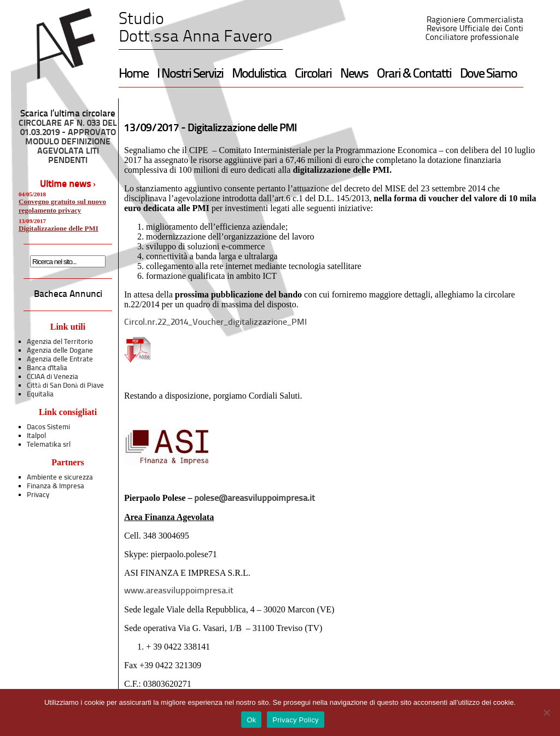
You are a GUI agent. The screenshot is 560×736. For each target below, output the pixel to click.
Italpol (36, 436)
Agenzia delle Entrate (60, 360)
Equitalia (40, 395)
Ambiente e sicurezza (60, 478)
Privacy (38, 495)
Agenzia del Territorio (60, 342)
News (354, 74)
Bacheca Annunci (68, 294)
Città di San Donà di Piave (65, 386)
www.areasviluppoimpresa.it (179, 591)
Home (133, 74)
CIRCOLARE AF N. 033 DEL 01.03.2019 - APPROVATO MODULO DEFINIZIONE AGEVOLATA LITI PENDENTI (68, 142)
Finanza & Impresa (56, 486)
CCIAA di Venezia (52, 377)
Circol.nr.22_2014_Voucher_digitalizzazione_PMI (215, 323)
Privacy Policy (295, 720)
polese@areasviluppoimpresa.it (255, 499)
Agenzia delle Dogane (60, 351)
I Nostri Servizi (190, 74)
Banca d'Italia (47, 368)
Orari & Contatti (414, 74)
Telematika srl (49, 445)
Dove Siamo (488, 74)
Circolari (313, 74)
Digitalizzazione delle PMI (59, 228)
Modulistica (259, 74)
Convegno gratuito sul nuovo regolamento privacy (62, 206)
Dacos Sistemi (48, 427)
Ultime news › (68, 185)
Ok (251, 720)
